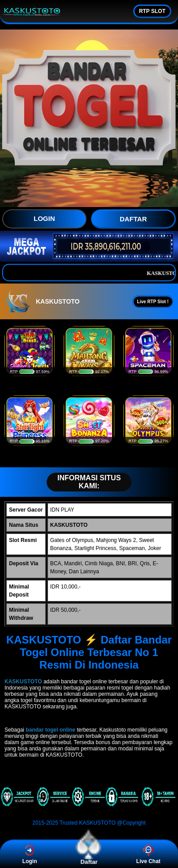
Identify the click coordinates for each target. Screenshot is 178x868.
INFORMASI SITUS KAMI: (84, 482)
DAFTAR (133, 219)
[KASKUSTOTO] (89, 807)
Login (30, 855)
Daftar (89, 855)
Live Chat (148, 855)
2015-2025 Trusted (55, 823)
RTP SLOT (152, 11)
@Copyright (131, 823)
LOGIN (44, 218)
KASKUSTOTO (97, 823)
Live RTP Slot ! (153, 302)
